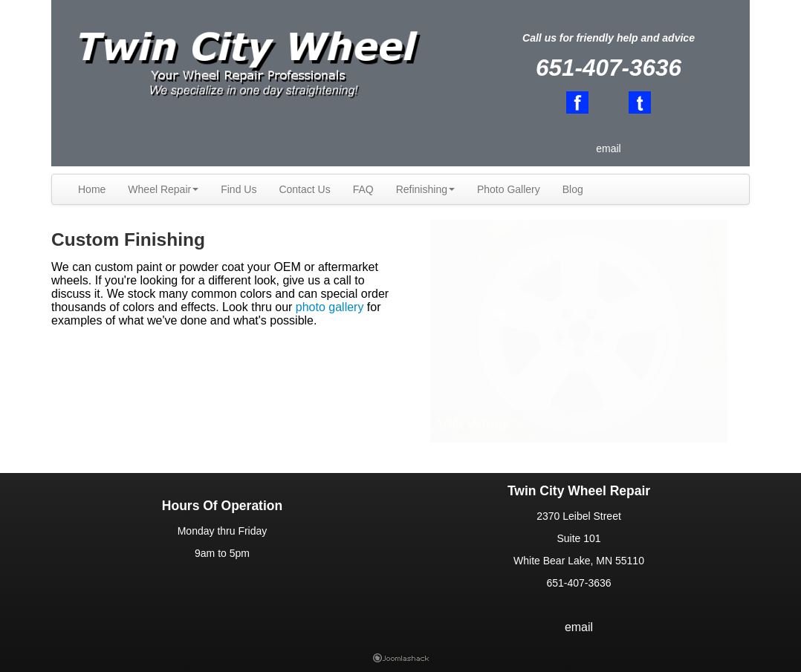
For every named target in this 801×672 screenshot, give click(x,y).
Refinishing (425, 189)
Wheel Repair (163, 189)
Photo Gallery (509, 189)
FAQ (363, 189)
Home (92, 189)
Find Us (239, 189)
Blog (573, 189)
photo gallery (330, 307)
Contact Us (304, 189)
